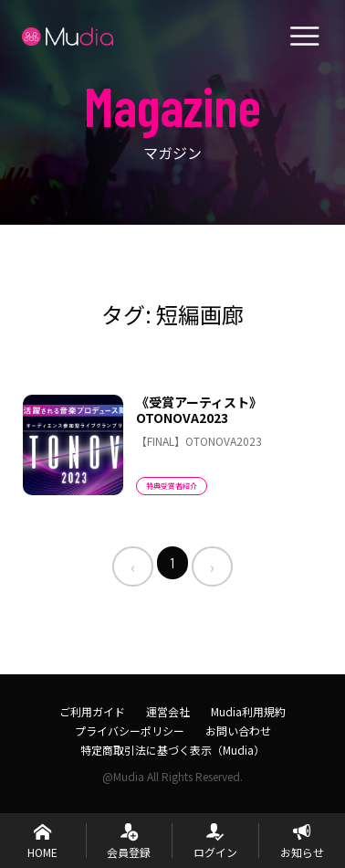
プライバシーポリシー (130, 730)
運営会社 (168, 711)
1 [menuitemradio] (172, 562)
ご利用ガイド (92, 711)
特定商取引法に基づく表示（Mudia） (172, 750)
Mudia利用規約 (248, 711)
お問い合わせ (238, 730)
